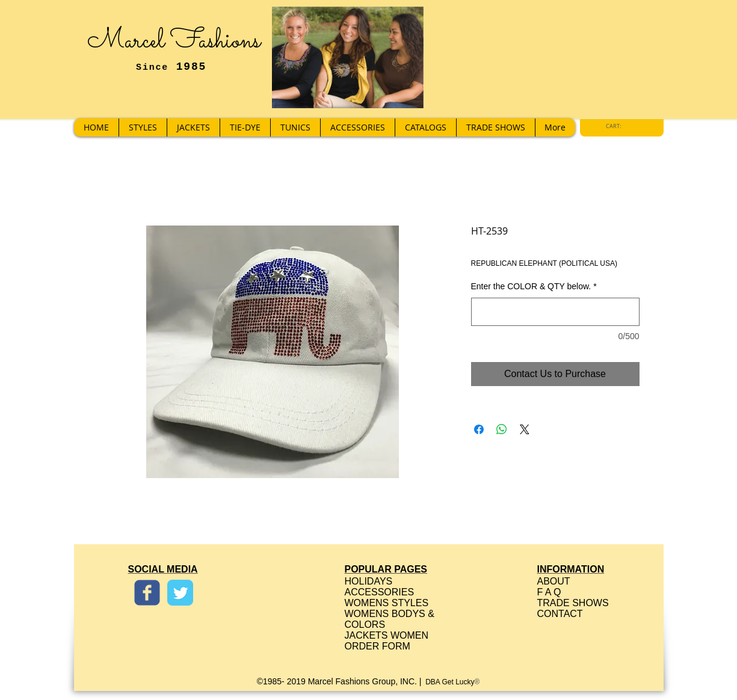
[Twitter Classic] (180, 593)
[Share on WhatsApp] (502, 429)
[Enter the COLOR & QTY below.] (555, 312)
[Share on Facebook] (479, 429)
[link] (617, 126)
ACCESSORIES (380, 592)
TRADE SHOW (570, 603)
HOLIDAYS (369, 581)
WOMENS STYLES (387, 603)
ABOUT (554, 581)
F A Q (549, 592)
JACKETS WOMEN (387, 635)
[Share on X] (525, 429)
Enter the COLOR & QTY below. (534, 286)
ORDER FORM (378, 646)
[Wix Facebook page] (147, 593)
